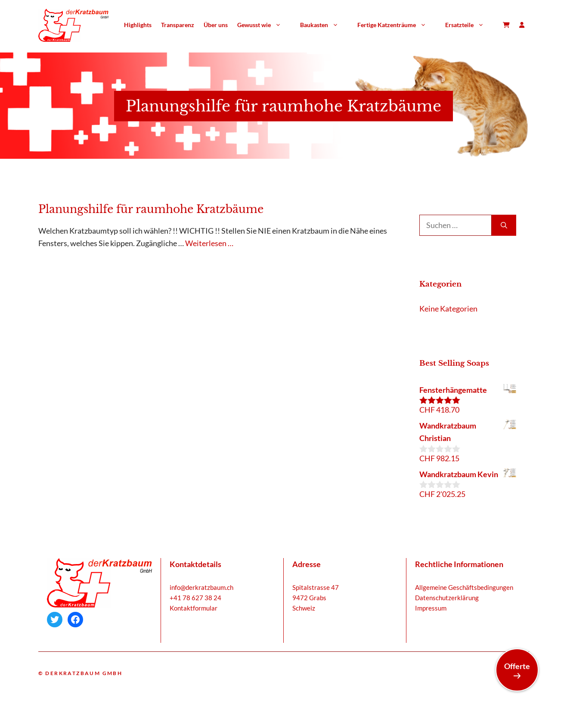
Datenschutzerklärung (447, 598)
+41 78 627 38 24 (195, 598)
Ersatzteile (469, 25)
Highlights (138, 25)
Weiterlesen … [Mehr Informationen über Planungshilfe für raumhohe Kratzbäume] (209, 243)
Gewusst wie (264, 25)
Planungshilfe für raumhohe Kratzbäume (151, 209)
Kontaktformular (194, 608)
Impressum (431, 608)
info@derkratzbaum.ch (201, 587)
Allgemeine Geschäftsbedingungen (464, 587)
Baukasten (324, 25)
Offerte (517, 670)
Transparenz (178, 25)
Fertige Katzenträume (397, 25)
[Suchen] (504, 225)
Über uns (216, 25)
